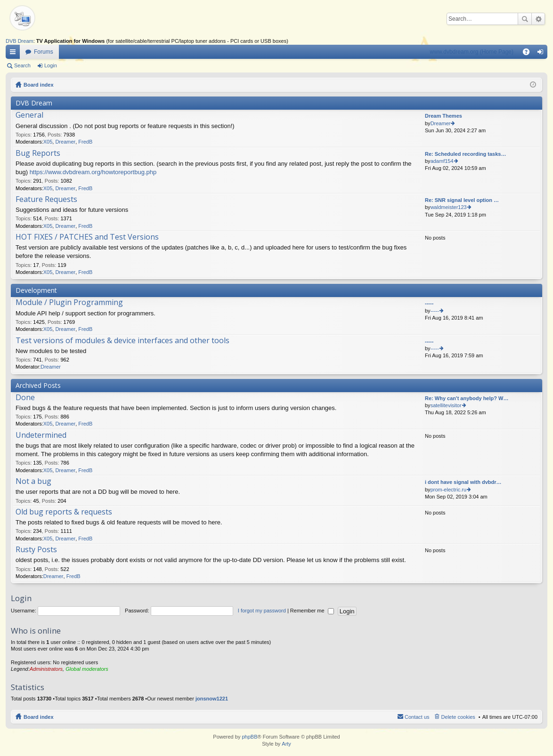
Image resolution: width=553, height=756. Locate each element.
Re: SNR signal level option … (462, 200)
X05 (48, 142)
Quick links (15, 54)
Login (51, 65)
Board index (39, 85)
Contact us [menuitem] (417, 717)
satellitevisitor (446, 405)
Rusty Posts (36, 550)
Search (525, 19)
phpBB (249, 737)
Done (25, 398)
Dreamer (65, 142)
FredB (85, 142)
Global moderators (87, 669)
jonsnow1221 (212, 699)
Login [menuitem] (542, 54)
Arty (286, 744)
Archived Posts (38, 385)
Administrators (46, 669)
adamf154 (442, 161)
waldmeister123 (449, 207)
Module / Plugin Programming (69, 303)
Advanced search (538, 19)
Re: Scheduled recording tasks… (465, 154)
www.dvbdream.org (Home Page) (472, 52)
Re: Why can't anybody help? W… (467, 398)
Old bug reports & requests (64, 512)
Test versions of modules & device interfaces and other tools (122, 341)
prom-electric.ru (448, 490)
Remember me (312, 611)
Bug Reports (38, 153)
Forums (44, 52)
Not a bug (33, 482)
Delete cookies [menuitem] (458, 717)
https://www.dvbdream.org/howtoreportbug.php (93, 172)
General (29, 115)
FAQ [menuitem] (529, 54)
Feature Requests (46, 200)
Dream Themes (443, 116)
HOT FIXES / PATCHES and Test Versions (87, 237)
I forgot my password (262, 611)
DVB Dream (20, 41)
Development (36, 290)
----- (429, 303)
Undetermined (41, 435)
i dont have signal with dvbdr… (463, 482)
